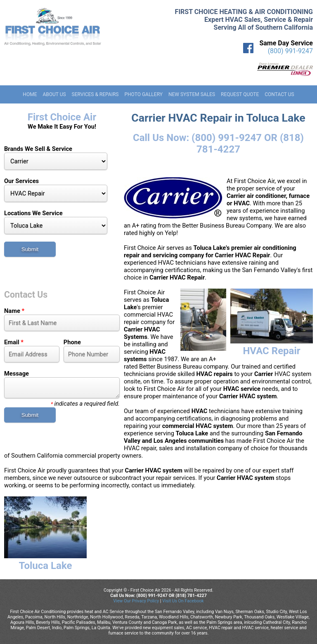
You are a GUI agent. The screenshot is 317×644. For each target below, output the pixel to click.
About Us (54, 94)
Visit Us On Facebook (183, 601)
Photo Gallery (143, 94)
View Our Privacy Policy (136, 601)
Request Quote (240, 94)
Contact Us (279, 94)
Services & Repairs (95, 94)
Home (30, 94)
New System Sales (192, 94)
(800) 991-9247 (290, 51)
